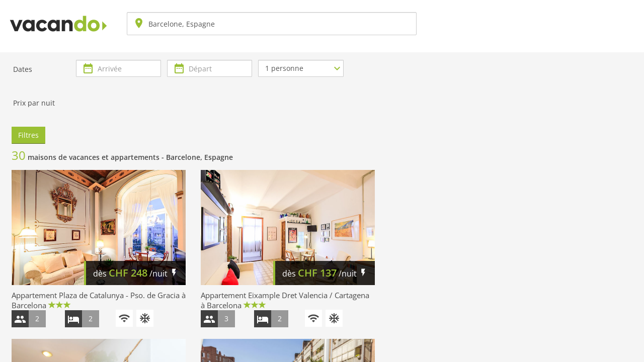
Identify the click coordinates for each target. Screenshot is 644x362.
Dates (23, 69)
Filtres (28, 135)
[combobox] (272, 24)
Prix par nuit (34, 103)
